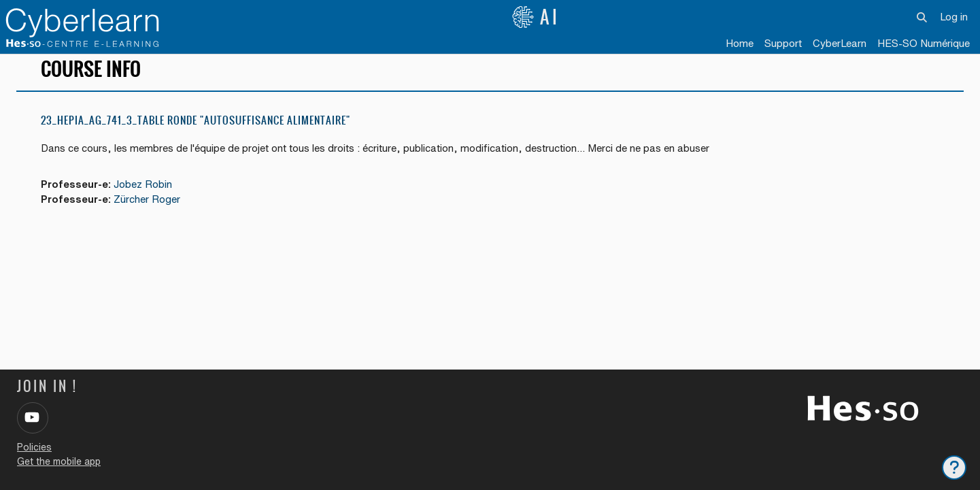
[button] (923, 17)
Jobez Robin (145, 193)
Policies (34, 447)
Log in (954, 17)
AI (536, 17)
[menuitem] (840, 44)
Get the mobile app (59, 461)
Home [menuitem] (740, 43)
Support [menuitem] (783, 43)
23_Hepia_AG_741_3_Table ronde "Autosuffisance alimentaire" (196, 129)
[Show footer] (954, 468)
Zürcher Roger (149, 209)
